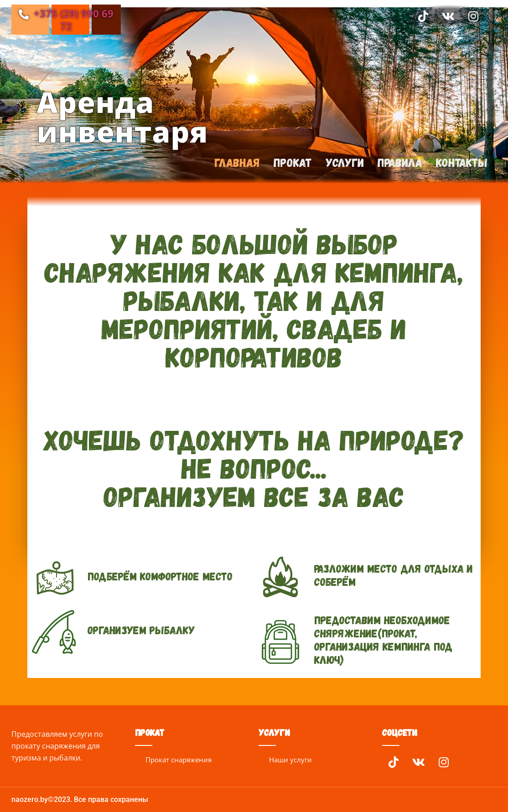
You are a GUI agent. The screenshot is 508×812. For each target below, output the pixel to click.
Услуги (342, 163)
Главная (233, 163)
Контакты (461, 163)
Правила (398, 163)
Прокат (289, 163)
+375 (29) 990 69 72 (66, 20)
